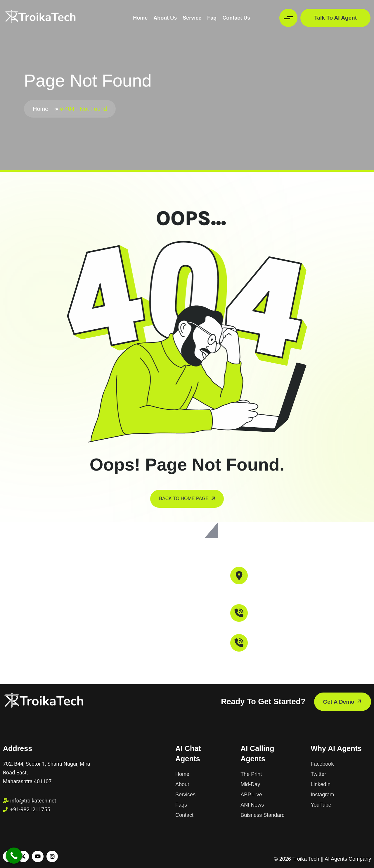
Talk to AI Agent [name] (335, 18)
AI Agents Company (348, 859)
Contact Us (236, 18)
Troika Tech (306, 859)
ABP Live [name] (251, 795)
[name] (40, 18)
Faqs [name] (181, 805)
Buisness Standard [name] (263, 815)
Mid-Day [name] (250, 784)
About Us (165, 18)
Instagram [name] (322, 795)
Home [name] (182, 774)
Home (140, 18)
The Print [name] (251, 774)
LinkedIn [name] (321, 784)
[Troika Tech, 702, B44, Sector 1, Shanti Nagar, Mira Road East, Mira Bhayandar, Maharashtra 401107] (187, 605)
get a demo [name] (343, 701)
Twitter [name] (318, 774)
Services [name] (185, 795)
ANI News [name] (252, 805)
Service (192, 18)
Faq (212, 18)
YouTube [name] (321, 805)
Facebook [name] (322, 764)
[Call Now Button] (14, 856)
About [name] (182, 784)
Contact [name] (184, 815)
